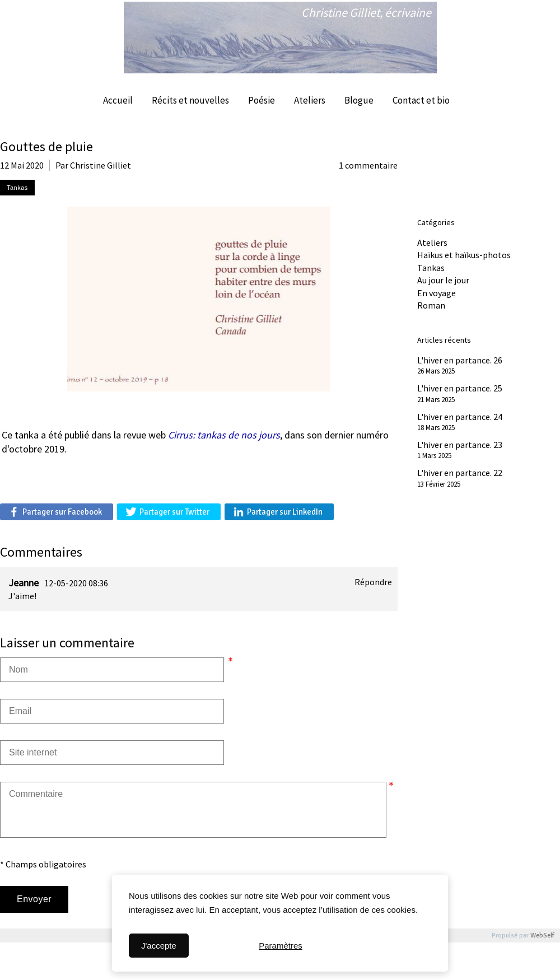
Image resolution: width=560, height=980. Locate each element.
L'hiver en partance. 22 (460, 473)
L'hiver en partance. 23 (460, 445)
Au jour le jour (443, 280)
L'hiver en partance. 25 (460, 388)
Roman (431, 305)
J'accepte (159, 946)
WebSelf (542, 935)
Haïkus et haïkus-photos (464, 255)
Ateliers (432, 242)
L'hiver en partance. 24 (460, 417)
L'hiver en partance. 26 (460, 360)
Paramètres (281, 946)
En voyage (437, 293)
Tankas (431, 268)
